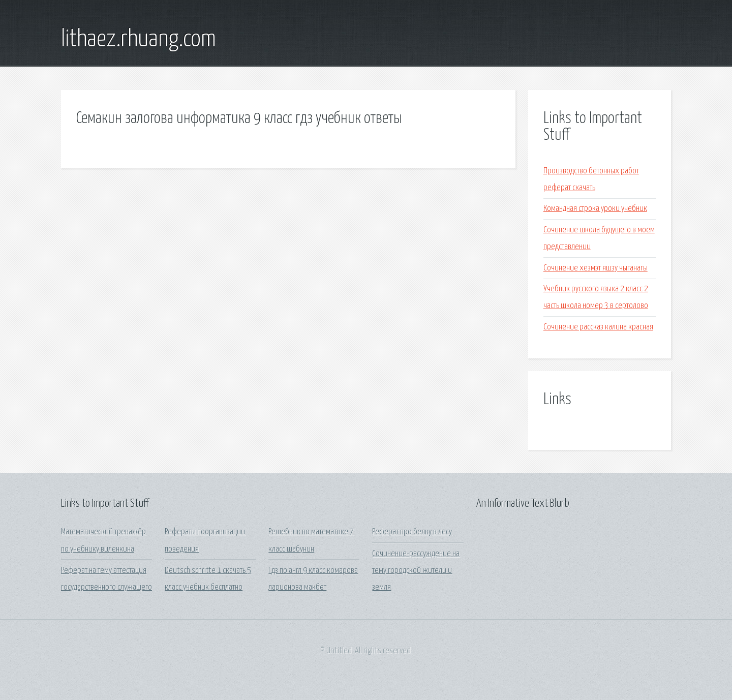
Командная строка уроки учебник (595, 209)
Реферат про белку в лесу (412, 532)
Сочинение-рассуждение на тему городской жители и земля (416, 571)
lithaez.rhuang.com (139, 40)
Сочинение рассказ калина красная (598, 327)
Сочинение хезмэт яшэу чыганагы (596, 268)
